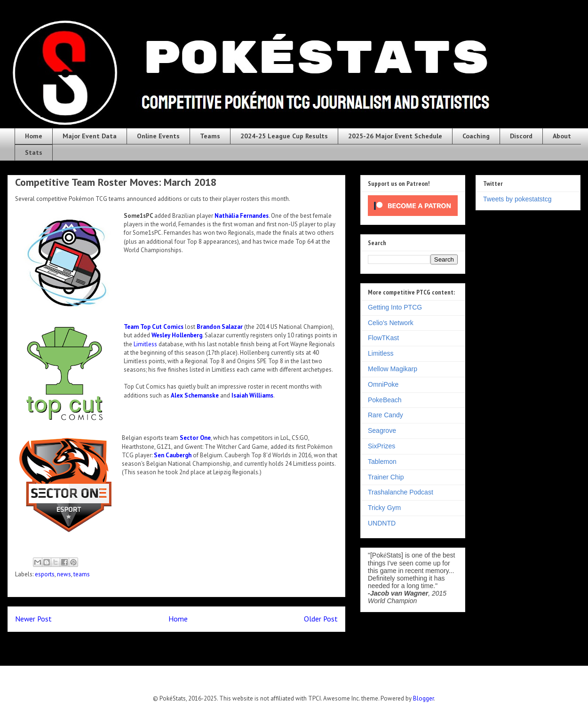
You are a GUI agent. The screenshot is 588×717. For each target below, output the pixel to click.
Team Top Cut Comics (154, 327)
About (562, 136)
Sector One (195, 438)
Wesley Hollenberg (177, 335)
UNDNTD (382, 523)
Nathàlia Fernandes (242, 216)
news (64, 574)
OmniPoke (383, 384)
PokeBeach (385, 400)
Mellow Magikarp (393, 369)
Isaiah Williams (252, 395)
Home (34, 136)
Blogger (423, 698)
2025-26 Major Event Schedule (395, 136)
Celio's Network (391, 323)
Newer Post (33, 619)
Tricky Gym (384, 508)
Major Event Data (90, 136)
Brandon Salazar (220, 327)
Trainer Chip (386, 477)
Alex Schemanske (195, 395)
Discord (521, 136)
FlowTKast (383, 338)
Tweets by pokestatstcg (517, 199)
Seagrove (382, 430)
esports (45, 574)
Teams (210, 136)
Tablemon (382, 462)
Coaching (476, 136)
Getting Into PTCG (395, 307)
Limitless (145, 344)
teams (82, 574)
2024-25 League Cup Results (284, 136)
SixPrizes (381, 446)
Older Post (321, 619)
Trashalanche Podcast (401, 492)
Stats (34, 152)
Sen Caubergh (173, 455)
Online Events (158, 136)
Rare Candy (385, 415)
